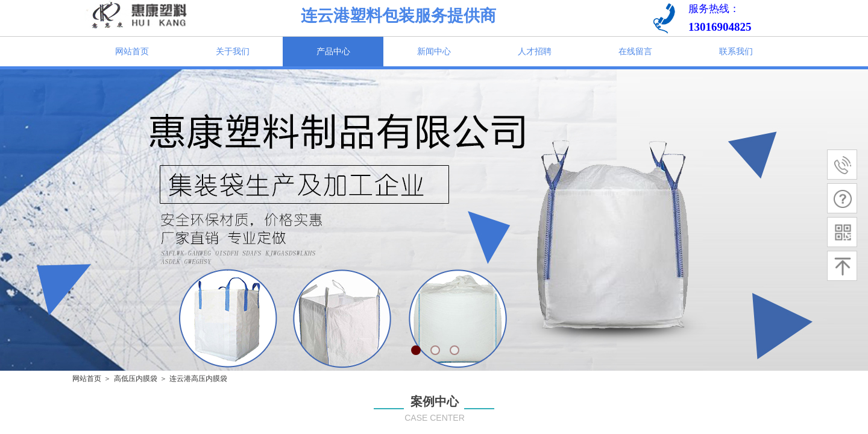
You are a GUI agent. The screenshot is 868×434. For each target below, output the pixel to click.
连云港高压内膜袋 (198, 379)
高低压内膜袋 (136, 379)
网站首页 (87, 379)
